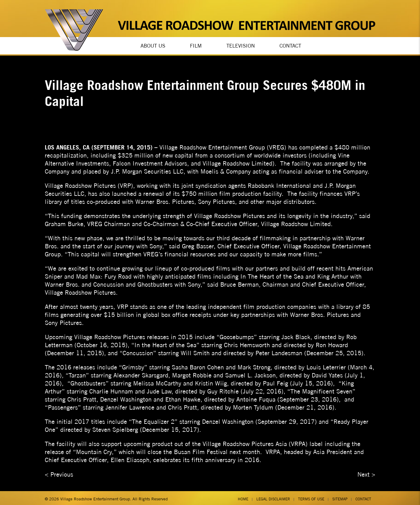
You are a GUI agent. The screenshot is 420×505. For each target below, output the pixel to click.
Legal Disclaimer (273, 497)
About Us (153, 45)
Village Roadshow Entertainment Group (95, 497)
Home (243, 497)
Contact (290, 45)
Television (241, 45)
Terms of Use (311, 497)
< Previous (59, 472)
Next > (366, 472)
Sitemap (340, 497)
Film (196, 45)
